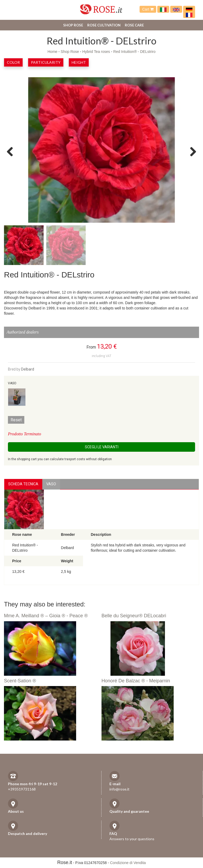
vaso (51, 484)
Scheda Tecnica (23, 484)
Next (191, 151)
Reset (16, 420)
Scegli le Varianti (102, 447)
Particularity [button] (46, 62)
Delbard (28, 369)
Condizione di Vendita (128, 863)
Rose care (134, 25)
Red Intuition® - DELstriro (135, 52)
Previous (12, 151)
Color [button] (13, 62)
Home (52, 52)
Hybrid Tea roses (96, 52)
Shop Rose (73, 25)
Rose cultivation (104, 25)
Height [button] (79, 62)
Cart (148, 9)
